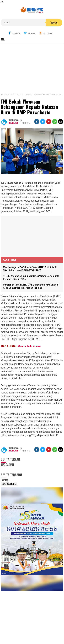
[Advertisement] (32, 68)
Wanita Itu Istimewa (30, 346)
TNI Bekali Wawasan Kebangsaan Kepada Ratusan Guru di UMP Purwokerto (29, 107)
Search (54, 23)
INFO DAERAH (13, 123)
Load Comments (9, 484)
